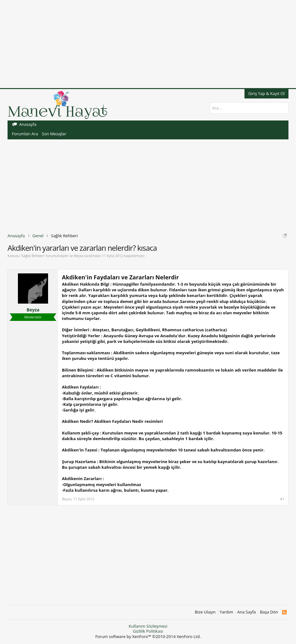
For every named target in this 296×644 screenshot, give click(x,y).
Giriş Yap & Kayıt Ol (266, 93)
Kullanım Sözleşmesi (148, 626)
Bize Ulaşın (205, 612)
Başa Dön (269, 612)
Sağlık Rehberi (33, 256)
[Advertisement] (148, 44)
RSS (284, 612)
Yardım (226, 612)
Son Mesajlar (54, 134)
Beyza (79, 256)
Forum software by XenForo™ (148, 636)
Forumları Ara (25, 134)
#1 (282, 499)
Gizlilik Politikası (148, 631)
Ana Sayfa (247, 612)
